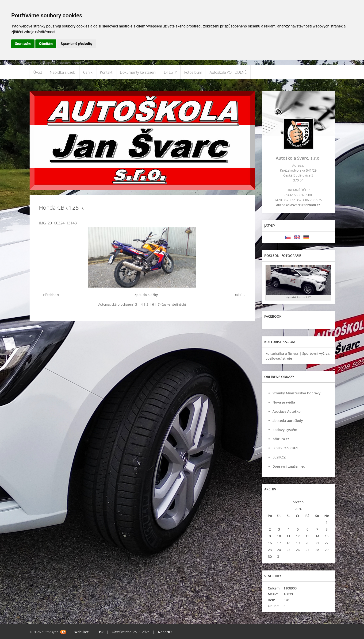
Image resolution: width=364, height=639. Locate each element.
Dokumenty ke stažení (138, 72)
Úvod (38, 72)
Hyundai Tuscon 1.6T (298, 297)
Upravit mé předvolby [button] (77, 44)
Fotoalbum (193, 72)
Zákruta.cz (281, 439)
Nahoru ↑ (165, 632)
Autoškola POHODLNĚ (228, 72)
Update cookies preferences (22, 63)
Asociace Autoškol (287, 411)
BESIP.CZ (279, 457)
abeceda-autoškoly (288, 421)
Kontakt (106, 72)
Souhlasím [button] (23, 44)
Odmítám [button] (46, 44)
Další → (239, 295)
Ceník (88, 72)
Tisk (100, 632)
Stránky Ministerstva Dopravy (297, 393)
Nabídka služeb (63, 72)
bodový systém (285, 430)
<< (270, 502)
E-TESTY (170, 72)
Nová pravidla (284, 402)
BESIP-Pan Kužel (285, 448)
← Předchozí (49, 295)
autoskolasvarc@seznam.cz (298, 205)
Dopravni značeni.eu (289, 466)
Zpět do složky (146, 295)
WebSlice (82, 632)
